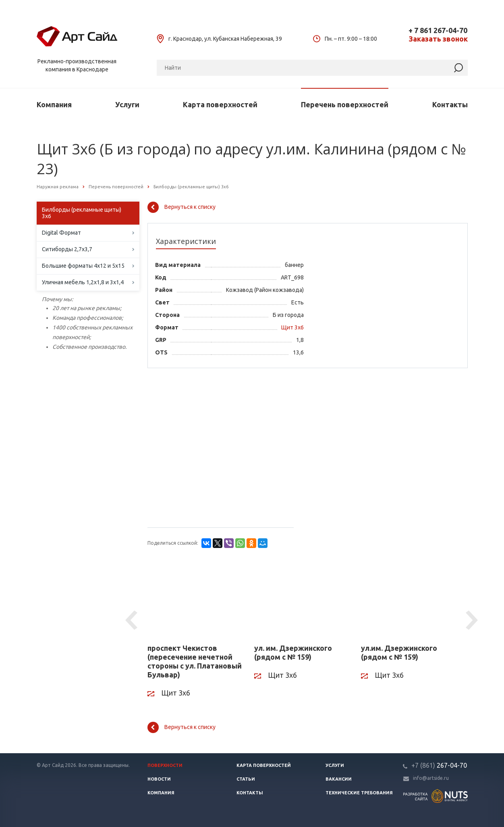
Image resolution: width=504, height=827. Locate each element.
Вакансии (339, 779)
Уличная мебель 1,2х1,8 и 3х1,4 (83, 282)
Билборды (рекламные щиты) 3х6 (82, 213)
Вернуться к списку (181, 207)
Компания (54, 104)
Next (473, 621)
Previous (133, 621)
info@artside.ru (431, 778)
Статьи (246, 779)
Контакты (450, 104)
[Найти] (458, 68)
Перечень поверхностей (345, 104)
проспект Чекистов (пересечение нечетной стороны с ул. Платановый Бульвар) (195, 661)
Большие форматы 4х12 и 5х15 (83, 266)
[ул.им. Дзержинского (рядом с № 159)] (408, 600)
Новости (159, 779)
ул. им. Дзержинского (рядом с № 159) (293, 652)
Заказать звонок (438, 39)
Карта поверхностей (220, 104)
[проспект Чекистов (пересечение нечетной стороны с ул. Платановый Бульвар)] (195, 600)
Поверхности (165, 765)
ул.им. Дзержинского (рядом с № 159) (399, 652)
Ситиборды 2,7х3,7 (67, 249)
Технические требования (359, 793)
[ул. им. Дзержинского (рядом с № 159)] (302, 600)
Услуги (127, 104)
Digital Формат (61, 233)
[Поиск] (312, 68)
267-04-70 (439, 765)
